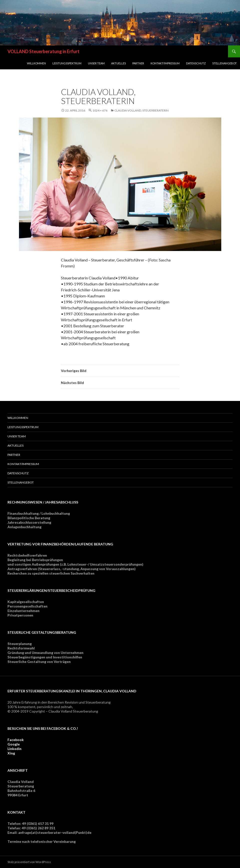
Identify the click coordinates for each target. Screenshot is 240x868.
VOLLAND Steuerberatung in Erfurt (43, 51)
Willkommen (36, 63)
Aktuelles (119, 63)
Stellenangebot (225, 63)
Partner (138, 63)
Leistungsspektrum (67, 63)
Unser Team (96, 63)
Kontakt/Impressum (165, 63)
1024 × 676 (100, 110)
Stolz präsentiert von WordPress (29, 862)
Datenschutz (196, 63)
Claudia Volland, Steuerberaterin (141, 110)
